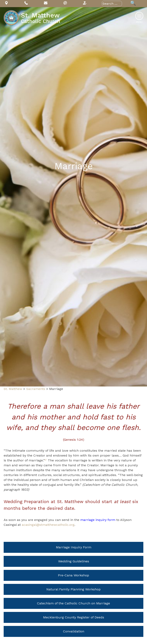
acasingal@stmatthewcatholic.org (48, 525)
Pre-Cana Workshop (73, 575)
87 (46, 460)
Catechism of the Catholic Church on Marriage (73, 603)
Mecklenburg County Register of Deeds (74, 617)
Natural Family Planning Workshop (73, 589)
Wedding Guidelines (74, 561)
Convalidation (74, 631)
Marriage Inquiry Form (74, 547)
